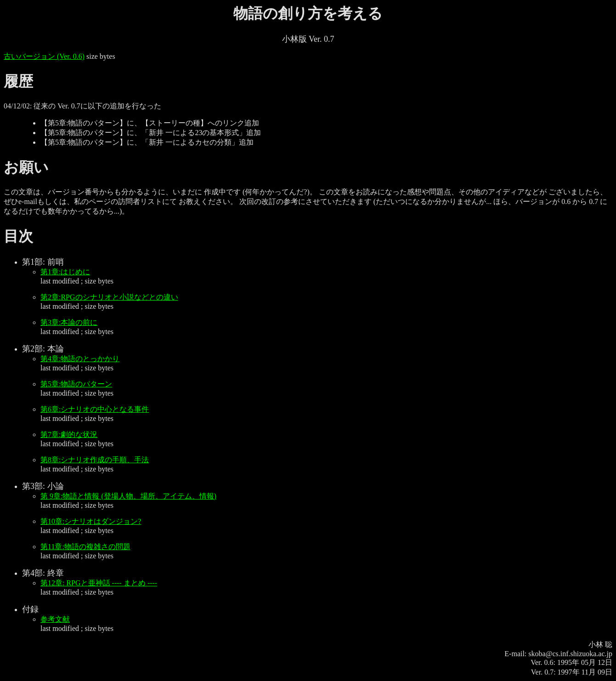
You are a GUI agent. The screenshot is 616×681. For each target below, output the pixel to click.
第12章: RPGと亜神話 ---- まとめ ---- (99, 583)
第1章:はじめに (65, 272)
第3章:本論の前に (69, 322)
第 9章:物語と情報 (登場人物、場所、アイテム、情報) (128, 496)
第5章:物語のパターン (76, 384)
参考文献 (55, 619)
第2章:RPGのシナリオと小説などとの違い (109, 297)
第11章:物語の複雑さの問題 (85, 547)
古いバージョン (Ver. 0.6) (44, 56)
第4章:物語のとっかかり (80, 359)
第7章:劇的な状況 (69, 434)
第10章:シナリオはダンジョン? (91, 521)
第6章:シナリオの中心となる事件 (95, 409)
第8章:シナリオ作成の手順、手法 (95, 460)
